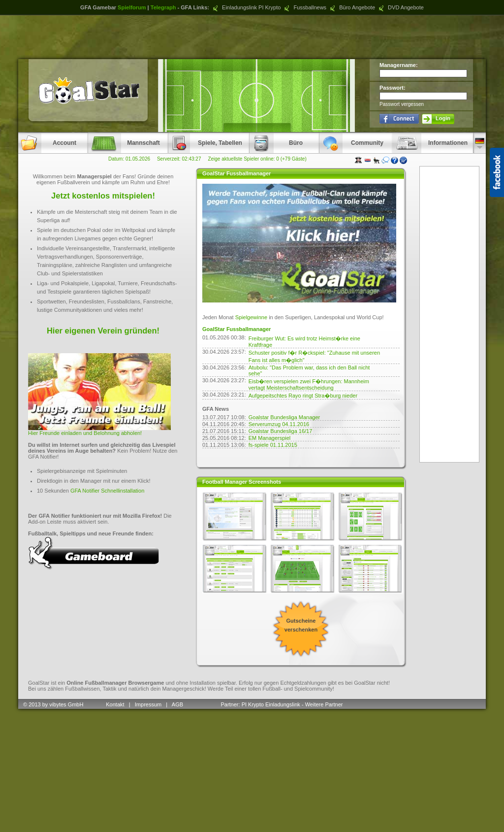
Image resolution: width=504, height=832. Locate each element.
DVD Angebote (400, 7)
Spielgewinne (251, 317)
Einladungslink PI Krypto (246, 7)
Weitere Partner (324, 704)
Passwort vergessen (402, 104)
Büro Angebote (351, 7)
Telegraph (163, 7)
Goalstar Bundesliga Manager (284, 417)
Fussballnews (304, 7)
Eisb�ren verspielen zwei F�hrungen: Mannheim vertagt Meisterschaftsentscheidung (309, 384)
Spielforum (132, 7)
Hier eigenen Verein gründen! (103, 331)
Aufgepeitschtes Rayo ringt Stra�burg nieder (303, 396)
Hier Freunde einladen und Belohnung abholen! (85, 433)
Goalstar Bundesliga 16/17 (281, 431)
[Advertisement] (252, 37)
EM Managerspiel (270, 438)
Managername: (399, 65)
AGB (178, 704)
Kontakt (115, 704)
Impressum (148, 704)
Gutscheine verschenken (301, 625)
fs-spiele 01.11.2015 (273, 445)
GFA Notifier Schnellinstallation (107, 491)
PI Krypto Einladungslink (271, 704)
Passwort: (393, 88)
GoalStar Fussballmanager (236, 329)
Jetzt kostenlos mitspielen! (103, 196)
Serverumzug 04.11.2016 (279, 424)
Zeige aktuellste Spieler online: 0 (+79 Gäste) (257, 159)
